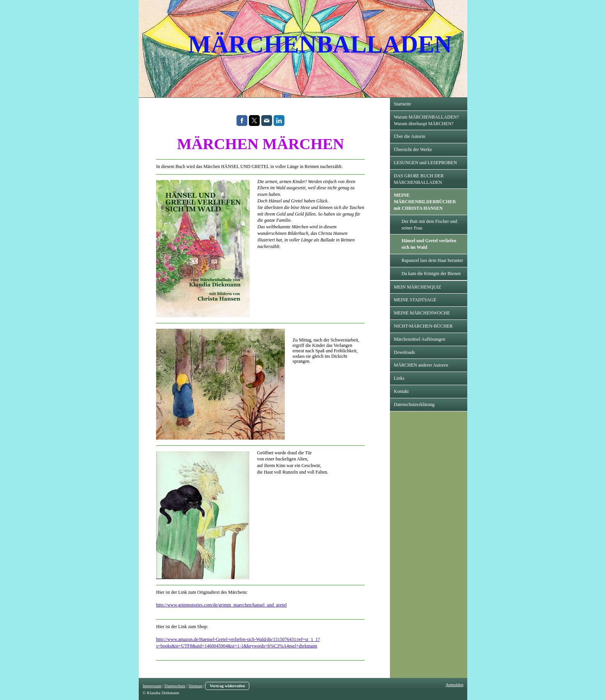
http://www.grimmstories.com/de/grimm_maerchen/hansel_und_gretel (221, 605)
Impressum (152, 686)
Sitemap (196, 686)
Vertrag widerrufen (227, 686)
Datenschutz (175, 686)
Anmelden (454, 685)
